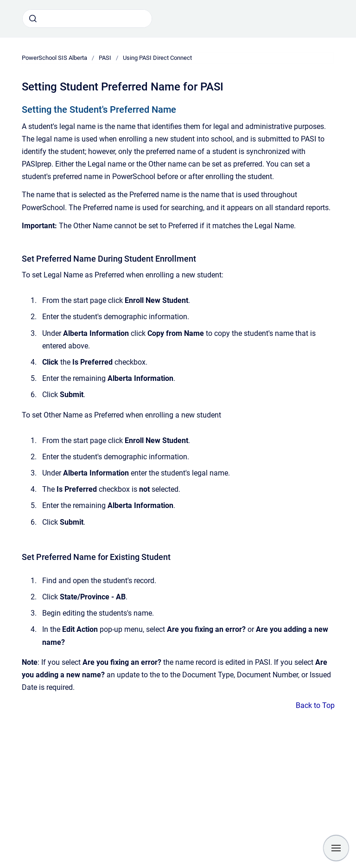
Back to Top (315, 705)
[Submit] (33, 19)
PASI (105, 58)
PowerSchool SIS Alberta (54, 58)
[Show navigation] (336, 848)
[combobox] (87, 19)
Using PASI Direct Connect (157, 58)
